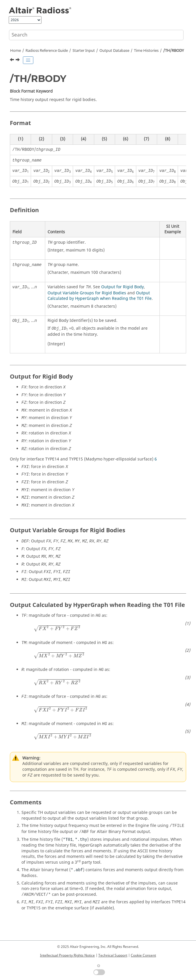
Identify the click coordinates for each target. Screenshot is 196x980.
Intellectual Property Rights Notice (67, 955)
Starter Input (84, 51)
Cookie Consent (143, 955)
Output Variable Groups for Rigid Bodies (87, 293)
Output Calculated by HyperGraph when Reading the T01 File (100, 296)
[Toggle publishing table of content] (28, 60)
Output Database (114, 51)
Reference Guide (47, 51)
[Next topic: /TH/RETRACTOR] (18, 60)
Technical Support (113, 955)
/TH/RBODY (174, 51)
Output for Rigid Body (122, 287)
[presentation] (57, 628)
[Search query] (96, 35)
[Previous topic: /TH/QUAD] (12, 60)
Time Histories (146, 51)
